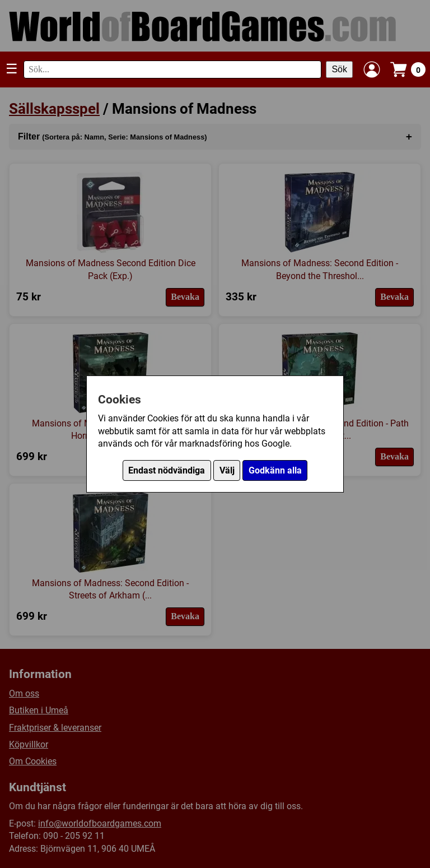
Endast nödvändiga (167, 470)
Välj (227, 470)
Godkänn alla (275, 470)
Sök (339, 69)
